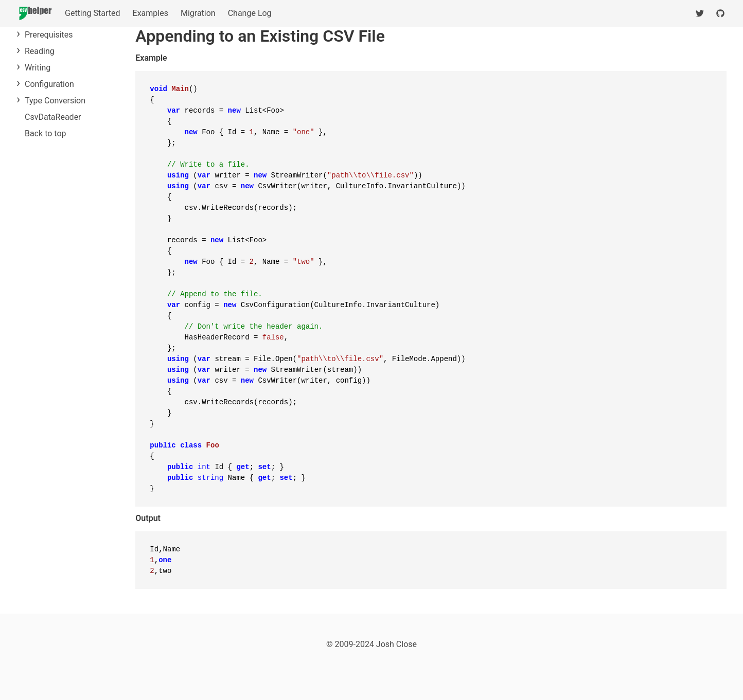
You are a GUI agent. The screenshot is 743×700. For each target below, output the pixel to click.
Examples (151, 13)
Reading (40, 51)
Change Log (250, 13)
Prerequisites (49, 35)
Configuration (49, 84)
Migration (198, 13)
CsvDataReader (53, 117)
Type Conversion (55, 101)
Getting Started (93, 13)
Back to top (45, 133)
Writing (38, 68)
